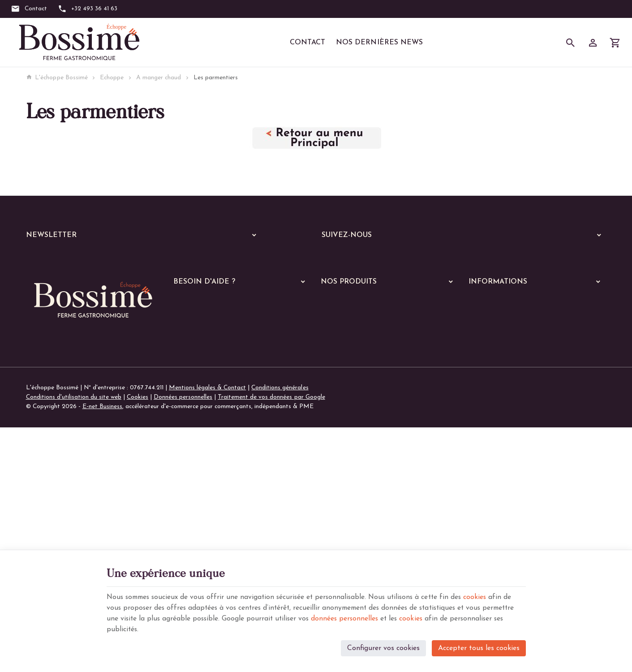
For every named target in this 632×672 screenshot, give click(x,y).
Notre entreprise (491, 359)
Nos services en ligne (349, 371)
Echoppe (112, 78)
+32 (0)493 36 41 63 (71, 481)
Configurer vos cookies (383, 648)
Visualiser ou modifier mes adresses (222, 383)
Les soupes (341, 528)
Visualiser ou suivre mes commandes (223, 371)
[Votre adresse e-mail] (144, 259)
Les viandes (342, 411)
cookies (486, 597)
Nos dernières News (379, 43)
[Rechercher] (571, 43)
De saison (340, 516)
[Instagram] (358, 258)
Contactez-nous (490, 383)
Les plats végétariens (356, 434)
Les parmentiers (348, 504)
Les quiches (342, 493)
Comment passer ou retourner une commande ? (238, 359)
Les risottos (343, 469)
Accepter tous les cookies (479, 648)
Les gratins (342, 481)
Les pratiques (345, 539)
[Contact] (29, 9)
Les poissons (344, 423)
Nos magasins (488, 371)
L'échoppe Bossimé (57, 78)
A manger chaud (159, 78)
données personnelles (385, 618)
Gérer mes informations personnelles (223, 395)
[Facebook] (331, 258)
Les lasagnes (344, 458)
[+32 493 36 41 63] (88, 9)
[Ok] (251, 259)
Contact (307, 43)
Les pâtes (340, 446)
